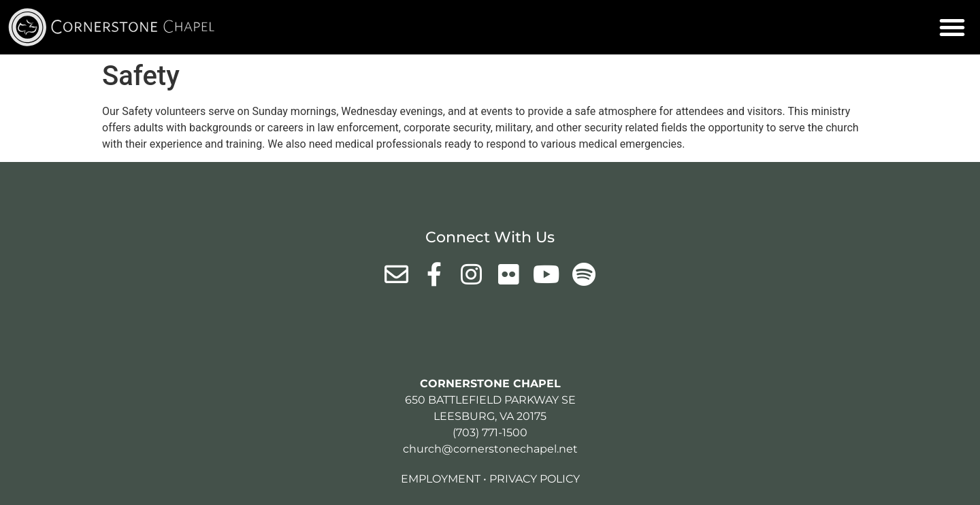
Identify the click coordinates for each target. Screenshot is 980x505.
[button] (952, 27)
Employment (441, 479)
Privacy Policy (535, 479)
